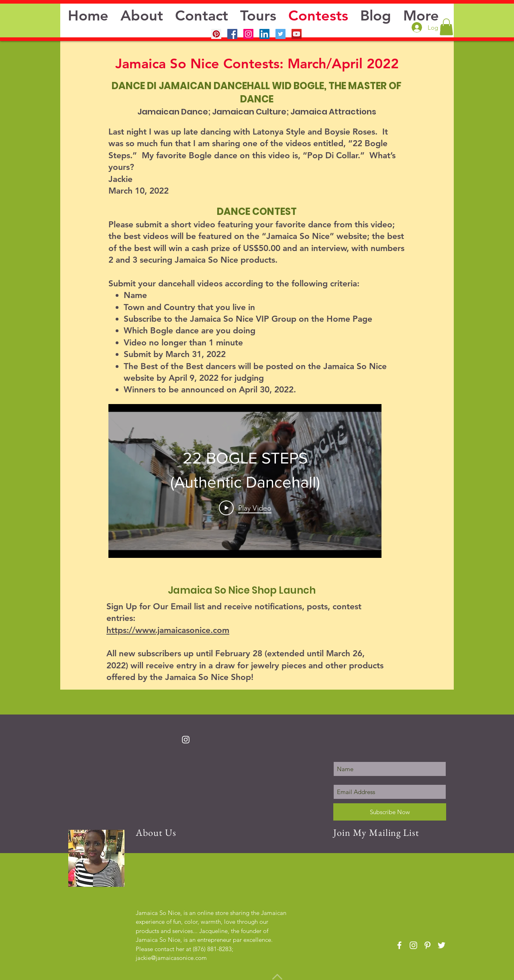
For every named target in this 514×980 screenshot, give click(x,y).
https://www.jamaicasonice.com (168, 630)
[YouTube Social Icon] (297, 34)
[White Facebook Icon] (399, 945)
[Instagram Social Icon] (248, 34)
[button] (446, 27)
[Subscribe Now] (390, 812)
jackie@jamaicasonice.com (171, 958)
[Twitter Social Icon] (280, 34)
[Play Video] (245, 508)
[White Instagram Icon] (186, 740)
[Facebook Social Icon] (232, 34)
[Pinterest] (216, 34)
